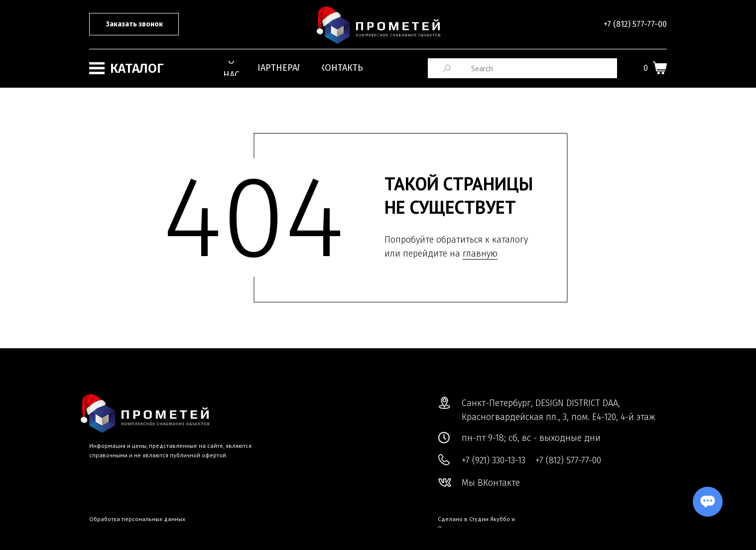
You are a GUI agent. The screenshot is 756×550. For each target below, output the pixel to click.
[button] (134, 24)
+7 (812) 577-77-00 (635, 24)
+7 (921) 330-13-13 (494, 460)
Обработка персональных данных (137, 519)
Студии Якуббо (490, 519)
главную (480, 254)
